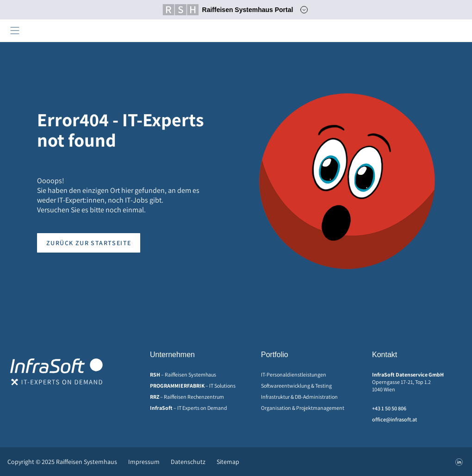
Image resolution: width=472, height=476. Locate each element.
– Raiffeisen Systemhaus (183, 374)
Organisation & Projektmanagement (303, 408)
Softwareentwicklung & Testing (296, 386)
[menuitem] (196, 375)
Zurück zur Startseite (89, 243)
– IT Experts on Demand (189, 408)
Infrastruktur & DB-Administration (299, 397)
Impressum (144, 462)
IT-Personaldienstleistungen (294, 374)
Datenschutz (188, 462)
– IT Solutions (193, 386)
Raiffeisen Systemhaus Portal (228, 10)
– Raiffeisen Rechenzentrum (187, 397)
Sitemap (228, 462)
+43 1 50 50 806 (389, 408)
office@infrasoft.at (394, 419)
